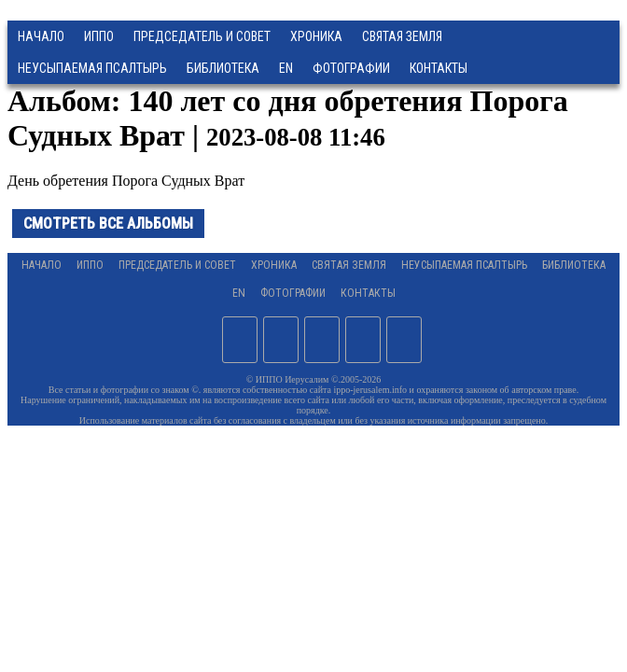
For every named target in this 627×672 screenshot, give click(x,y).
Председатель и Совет (202, 36)
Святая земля (402, 36)
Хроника (316, 36)
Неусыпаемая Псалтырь (92, 68)
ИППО (99, 36)
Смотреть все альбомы (108, 224)
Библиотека (223, 68)
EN (286, 68)
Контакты (368, 293)
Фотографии (293, 293)
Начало (41, 36)
